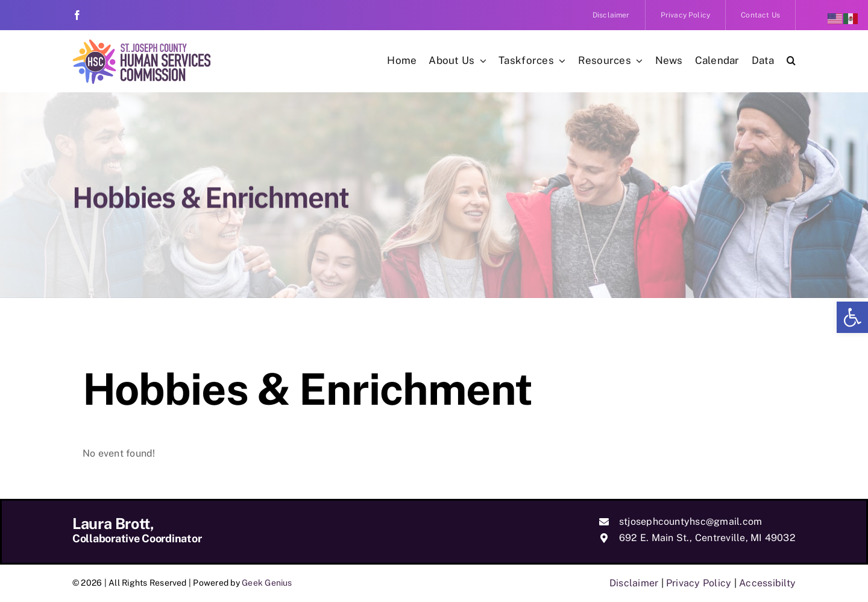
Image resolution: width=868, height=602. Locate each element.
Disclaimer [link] (634, 583)
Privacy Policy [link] (699, 583)
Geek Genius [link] (267, 583)
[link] (852, 317)
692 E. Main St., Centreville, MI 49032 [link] (707, 538)
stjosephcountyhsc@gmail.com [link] (690, 521)
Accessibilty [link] (767, 583)
